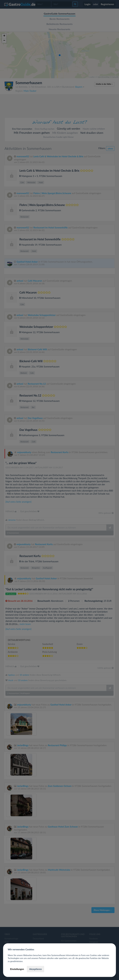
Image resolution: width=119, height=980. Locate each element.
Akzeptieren (35, 969)
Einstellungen (17, 969)
